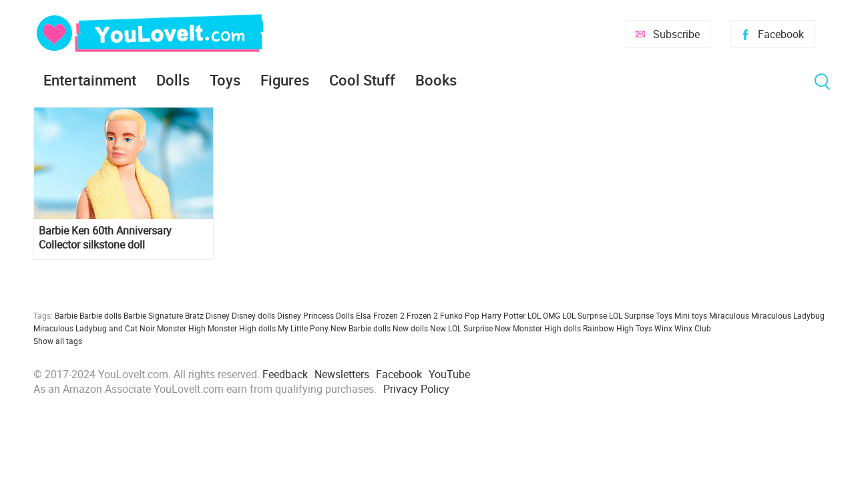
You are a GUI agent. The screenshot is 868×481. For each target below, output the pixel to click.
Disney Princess (305, 315)
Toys (225, 80)
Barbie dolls (100, 315)
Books (436, 80)
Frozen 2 (422, 315)
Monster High (181, 328)
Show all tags (58, 341)
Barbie (66, 315)
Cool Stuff (362, 80)
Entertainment (90, 80)
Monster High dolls (242, 328)
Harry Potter (503, 315)
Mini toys (691, 315)
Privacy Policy (416, 389)
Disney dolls (253, 315)
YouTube (449, 374)
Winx (663, 328)
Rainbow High (608, 328)
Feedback (285, 374)
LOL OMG (544, 315)
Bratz (194, 315)
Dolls (173, 80)
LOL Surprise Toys (641, 315)
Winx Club (693, 328)
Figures (285, 80)
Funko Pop (460, 315)
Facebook (781, 34)
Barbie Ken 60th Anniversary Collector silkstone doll (105, 238)
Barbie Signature (153, 315)
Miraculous (729, 315)
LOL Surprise (585, 315)
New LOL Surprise (461, 328)
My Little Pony (303, 328)
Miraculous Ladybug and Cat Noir (94, 328)
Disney (218, 315)
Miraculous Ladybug (788, 315)
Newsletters (342, 374)
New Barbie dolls (361, 328)
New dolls (410, 328)
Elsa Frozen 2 (380, 315)
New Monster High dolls (538, 328)
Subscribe (676, 34)
